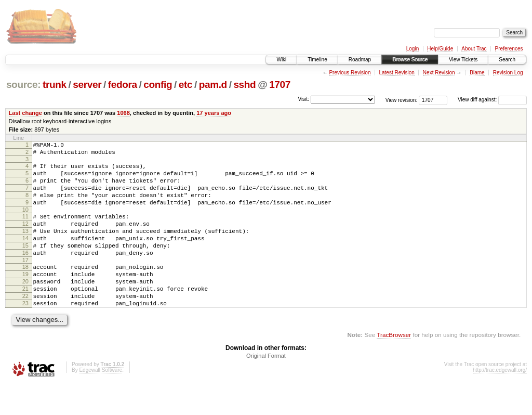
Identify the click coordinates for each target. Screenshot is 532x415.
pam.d (213, 85)
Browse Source (410, 60)
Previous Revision (350, 73)
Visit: (303, 99)
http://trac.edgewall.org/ (500, 401)
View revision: (402, 100)
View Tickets (463, 60)
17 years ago (214, 113)
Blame (477, 73)
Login (413, 49)
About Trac (474, 49)
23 (25, 333)
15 (25, 264)
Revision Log (508, 73)
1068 (123, 113)
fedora (123, 85)
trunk (55, 85)
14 (25, 255)
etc (185, 85)
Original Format (266, 387)
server (87, 85)
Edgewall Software (101, 401)
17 (25, 282)
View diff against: (492, 100)
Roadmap (360, 60)
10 (25, 222)
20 (25, 306)
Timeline (317, 60)
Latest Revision (396, 73)
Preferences (509, 49)
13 (25, 247)
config (158, 85)
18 (25, 289)
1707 (280, 85)
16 (25, 273)
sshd (244, 85)
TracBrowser (394, 366)
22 (25, 324)
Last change (25, 113)
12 (25, 238)
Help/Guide (440, 49)
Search (507, 60)
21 (25, 315)
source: (23, 85)
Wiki (281, 60)
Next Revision (439, 73)
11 (25, 229)
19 (25, 297)
